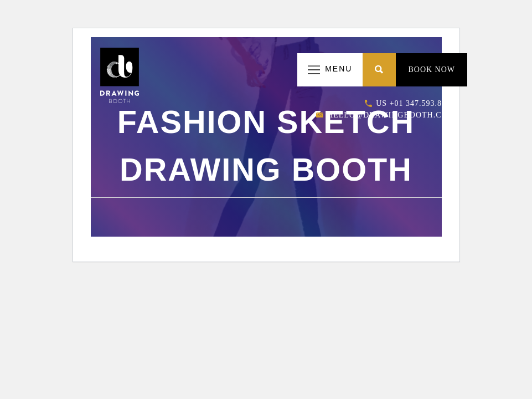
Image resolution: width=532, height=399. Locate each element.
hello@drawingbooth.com (386, 116)
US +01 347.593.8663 (410, 104)
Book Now (432, 70)
